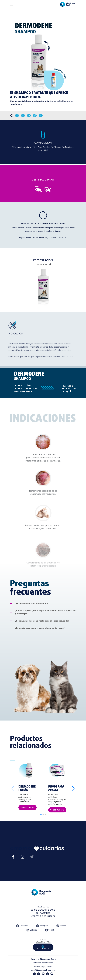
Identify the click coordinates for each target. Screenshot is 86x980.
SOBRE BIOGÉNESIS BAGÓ (43, 910)
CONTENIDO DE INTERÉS (43, 916)
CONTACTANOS (43, 913)
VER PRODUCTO (27, 807)
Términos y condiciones (43, 963)
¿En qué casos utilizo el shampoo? (32, 603)
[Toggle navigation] (12, 4)
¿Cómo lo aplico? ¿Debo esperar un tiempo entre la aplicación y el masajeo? (45, 612)
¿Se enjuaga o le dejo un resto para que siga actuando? (42, 621)
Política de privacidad (43, 966)
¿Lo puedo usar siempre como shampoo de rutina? (40, 628)
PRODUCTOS (43, 907)
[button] (73, 788)
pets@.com (43, 970)
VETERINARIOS (43, 947)
